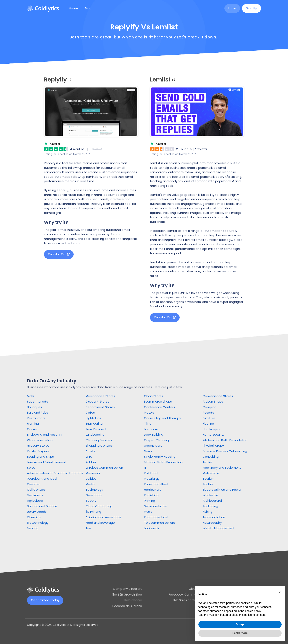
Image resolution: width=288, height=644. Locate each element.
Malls (31, 396)
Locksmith (151, 528)
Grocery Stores (38, 446)
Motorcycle (211, 473)
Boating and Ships (40, 457)
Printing (149, 501)
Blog (88, 8)
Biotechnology (38, 523)
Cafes (90, 412)
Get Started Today (45, 600)
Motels (149, 412)
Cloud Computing (99, 506)
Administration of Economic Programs (55, 473)
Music (148, 512)
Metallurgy (152, 479)
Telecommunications (160, 523)
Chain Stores (154, 396)
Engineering (94, 423)
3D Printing (93, 512)
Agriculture (35, 501)
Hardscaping (212, 429)
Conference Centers (159, 407)
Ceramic (33, 484)
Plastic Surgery (38, 451)
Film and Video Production (163, 462)
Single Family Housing (160, 457)
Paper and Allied (156, 484)
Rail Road (151, 473)
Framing (33, 423)
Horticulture (153, 490)
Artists (90, 451)
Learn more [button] (240, 633)
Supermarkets (37, 401)
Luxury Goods (37, 512)
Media (90, 484)
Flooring (208, 423)
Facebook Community (185, 594)
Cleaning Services (99, 440)
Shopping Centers (99, 446)
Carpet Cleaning (156, 440)
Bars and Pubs (37, 412)
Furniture (209, 418)
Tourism (208, 479)
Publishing (151, 495)
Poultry (208, 484)
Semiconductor (155, 506)
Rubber (91, 462)
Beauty (91, 501)
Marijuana (93, 473)
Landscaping (95, 435)
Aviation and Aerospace (103, 517)
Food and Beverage (100, 523)
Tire (88, 528)
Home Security (213, 435)
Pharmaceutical (156, 517)
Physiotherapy (213, 446)
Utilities (91, 479)
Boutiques (34, 407)
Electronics (35, 495)
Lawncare (151, 429)
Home (73, 8)
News (148, 451)
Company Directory (127, 589)
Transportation (214, 517)
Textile (207, 462)
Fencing (33, 528)
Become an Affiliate (127, 606)
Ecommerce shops (158, 401)
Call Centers (36, 490)
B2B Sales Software (187, 600)
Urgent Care (153, 446)
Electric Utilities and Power (222, 490)
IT (145, 468)
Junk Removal (96, 429)
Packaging (210, 506)
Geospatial (94, 495)
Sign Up (251, 8)
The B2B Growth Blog (127, 594)
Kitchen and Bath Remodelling (225, 440)
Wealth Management (219, 528)
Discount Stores (97, 401)
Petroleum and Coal (42, 479)
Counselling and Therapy (162, 418)
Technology (94, 490)
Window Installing (40, 440)
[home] (43, 8)
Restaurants (36, 418)
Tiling (148, 423)
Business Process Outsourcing (225, 451)
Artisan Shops (213, 401)
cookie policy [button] (253, 611)
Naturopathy (212, 523)
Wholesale (210, 495)
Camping (209, 407)
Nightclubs (93, 418)
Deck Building (154, 435)
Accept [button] (240, 624)
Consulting (211, 457)
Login (232, 8)
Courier (32, 429)
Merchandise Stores (100, 396)
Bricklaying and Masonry (44, 435)
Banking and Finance (42, 506)
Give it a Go (59, 254)
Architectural (212, 501)
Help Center (133, 600)
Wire (89, 457)
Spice (31, 468)
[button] (280, 592)
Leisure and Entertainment (47, 462)
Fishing (207, 512)
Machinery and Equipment (222, 468)
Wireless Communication (104, 468)
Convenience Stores (218, 396)
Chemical (34, 517)
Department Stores (100, 407)
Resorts (208, 412)
